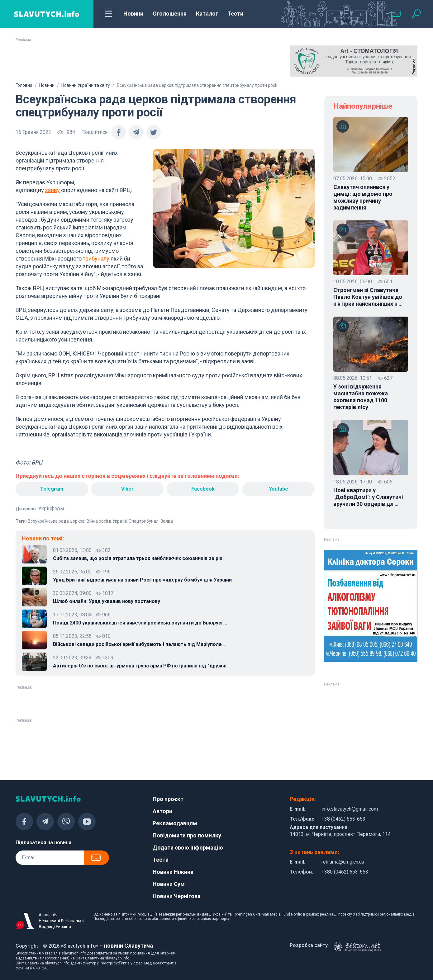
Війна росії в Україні (107, 521)
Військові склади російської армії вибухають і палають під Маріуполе (139, 644)
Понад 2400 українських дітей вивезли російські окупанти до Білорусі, (140, 623)
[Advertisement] (79, 61)
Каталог (207, 14)
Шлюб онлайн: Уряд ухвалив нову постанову (107, 601)
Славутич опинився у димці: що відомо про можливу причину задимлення (363, 197)
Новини (133, 14)
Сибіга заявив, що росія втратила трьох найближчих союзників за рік (138, 558)
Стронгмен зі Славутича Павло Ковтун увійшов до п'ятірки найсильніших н (368, 297)
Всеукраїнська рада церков (56, 521)
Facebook (203, 489)
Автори (162, 811)
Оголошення (170, 14)
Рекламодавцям (175, 823)
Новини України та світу (86, 85)
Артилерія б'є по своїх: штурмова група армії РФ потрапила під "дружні (142, 666)
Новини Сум (169, 884)
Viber (127, 489)
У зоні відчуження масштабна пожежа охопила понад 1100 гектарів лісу (361, 397)
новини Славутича (128, 946)
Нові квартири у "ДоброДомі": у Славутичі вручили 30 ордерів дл (368, 497)
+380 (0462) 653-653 (345, 872)
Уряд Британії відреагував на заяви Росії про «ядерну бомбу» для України (142, 580)
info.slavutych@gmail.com (350, 809)
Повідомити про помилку (187, 835)
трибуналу (96, 259)
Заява (167, 521)
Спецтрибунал (144, 521)
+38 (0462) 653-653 (343, 819)
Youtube (278, 489)
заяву (52, 190)
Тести (235, 14)
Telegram (52, 489)
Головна (24, 85)
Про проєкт (168, 799)
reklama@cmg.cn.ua (343, 862)
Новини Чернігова (177, 896)
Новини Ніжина (173, 872)
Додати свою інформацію (188, 848)
